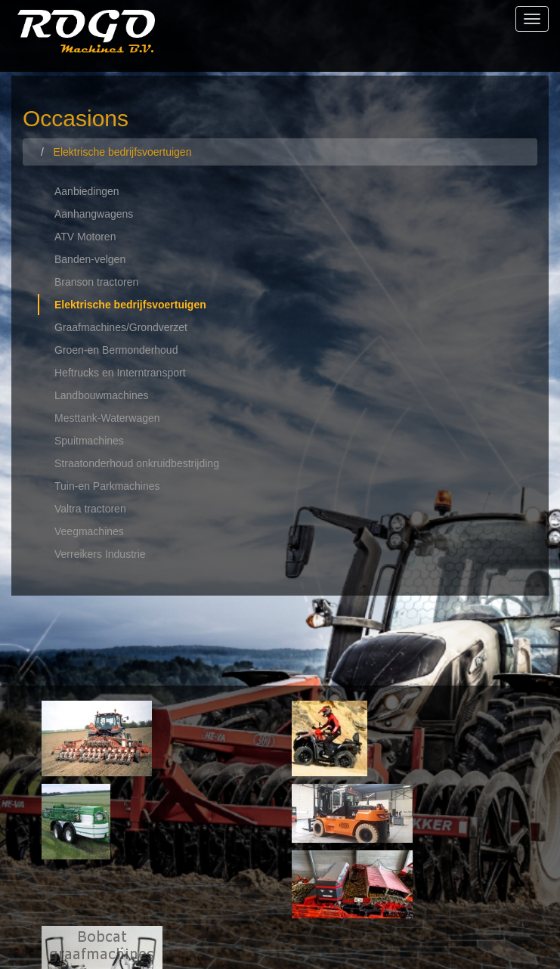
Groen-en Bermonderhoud (116, 350)
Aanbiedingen (87, 191)
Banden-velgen (90, 259)
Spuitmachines (89, 441)
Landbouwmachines (102, 395)
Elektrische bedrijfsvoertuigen (130, 305)
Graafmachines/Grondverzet (121, 327)
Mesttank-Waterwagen (107, 418)
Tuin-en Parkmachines (107, 486)
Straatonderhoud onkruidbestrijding (137, 463)
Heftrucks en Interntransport (120, 373)
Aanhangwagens (94, 214)
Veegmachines (89, 531)
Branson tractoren (96, 282)
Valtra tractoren (90, 509)
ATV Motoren (85, 237)
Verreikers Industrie (100, 554)
